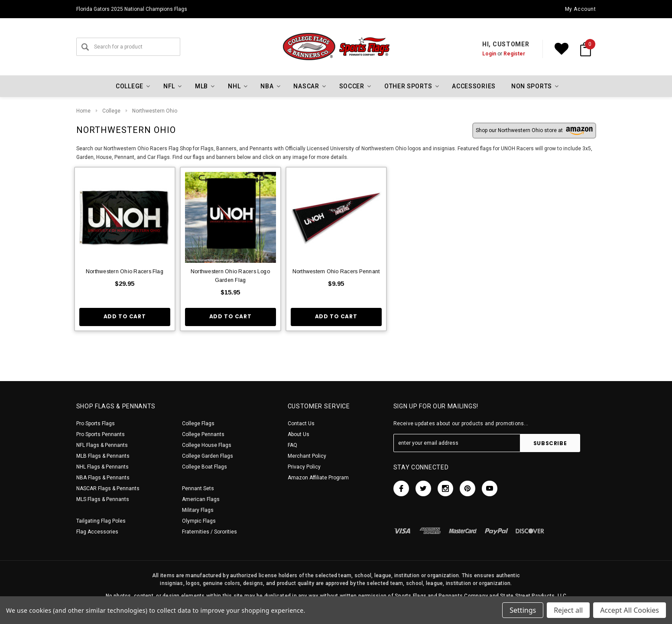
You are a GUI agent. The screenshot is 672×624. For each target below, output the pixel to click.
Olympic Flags (199, 521)
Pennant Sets (198, 488)
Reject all (568, 610)
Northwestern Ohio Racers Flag (125, 272)
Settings (523, 610)
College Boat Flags (205, 467)
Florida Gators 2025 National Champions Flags (132, 9)
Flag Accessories (97, 532)
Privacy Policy (304, 467)
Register (514, 54)
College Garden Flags (208, 456)
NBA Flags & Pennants (103, 478)
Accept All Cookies (630, 610)
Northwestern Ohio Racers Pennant (336, 272)
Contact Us (301, 424)
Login (489, 54)
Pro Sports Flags (96, 424)
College (111, 111)
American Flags (201, 499)
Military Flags (198, 510)
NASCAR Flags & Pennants (108, 488)
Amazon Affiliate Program (318, 478)
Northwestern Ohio (155, 111)
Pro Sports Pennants (101, 434)
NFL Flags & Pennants (102, 445)
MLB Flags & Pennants (103, 456)
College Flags (198, 424)
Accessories (474, 86)
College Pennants (203, 434)
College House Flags (207, 445)
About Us (299, 434)
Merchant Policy (307, 456)
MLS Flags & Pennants (103, 499)
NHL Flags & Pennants (102, 467)
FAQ (292, 445)
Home (83, 111)
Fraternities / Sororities (209, 532)
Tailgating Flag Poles (101, 521)
